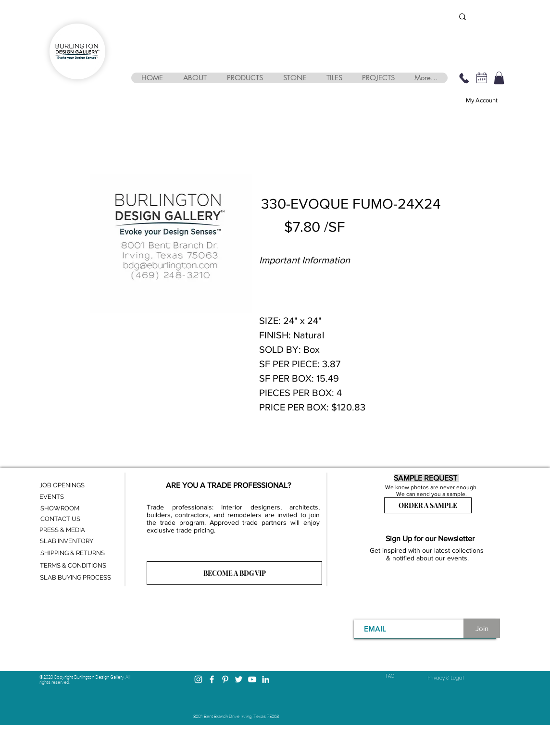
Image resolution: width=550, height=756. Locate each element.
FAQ (390, 676)
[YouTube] (252, 679)
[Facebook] (212, 679)
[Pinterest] (225, 679)
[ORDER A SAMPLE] (428, 505)
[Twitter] (239, 679)
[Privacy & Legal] (446, 678)
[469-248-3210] (464, 78)
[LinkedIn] (266, 679)
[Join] (482, 628)
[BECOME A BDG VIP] (234, 573)
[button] (194, 78)
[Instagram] (198, 679)
